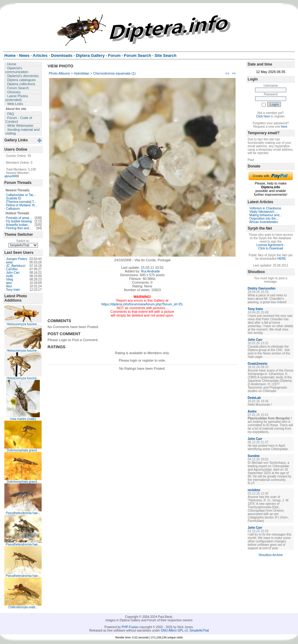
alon (9, 283)
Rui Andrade (151, 271)
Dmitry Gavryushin (261, 288)
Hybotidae (81, 73)
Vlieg (10, 279)
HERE (282, 259)
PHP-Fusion (130, 627)
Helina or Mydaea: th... (22, 205)
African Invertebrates (264, 222)
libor (9, 286)
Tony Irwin (13, 290)
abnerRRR (12, 176)
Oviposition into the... (264, 219)
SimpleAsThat (199, 630)
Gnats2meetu (257, 364)
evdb (10, 276)
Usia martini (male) (23, 419)
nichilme (254, 490)
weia (9, 262)
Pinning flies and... (19, 228)
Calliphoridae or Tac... (21, 195)
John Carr (13, 273)
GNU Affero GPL (172, 630)
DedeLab (254, 398)
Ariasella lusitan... (18, 225)
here (284, 127)
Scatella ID (14, 198)
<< (227, 73)
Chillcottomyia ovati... (23, 607)
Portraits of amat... (19, 218)
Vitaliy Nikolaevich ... (264, 212)
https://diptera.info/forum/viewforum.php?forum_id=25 (142, 304)
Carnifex (12, 269)
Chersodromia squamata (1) (115, 73)
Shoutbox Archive (271, 555)
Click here (263, 116)
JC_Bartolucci (16, 266)
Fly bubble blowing (19, 221)
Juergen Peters (17, 259)
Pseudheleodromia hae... (23, 513)
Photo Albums (59, 73)
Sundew (254, 456)
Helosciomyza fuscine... (23, 324)
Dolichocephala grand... (23, 450)
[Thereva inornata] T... (21, 202)
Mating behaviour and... (266, 215)
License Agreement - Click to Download (271, 247)
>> (234, 73)
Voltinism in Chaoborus (265, 208)
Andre (252, 411)
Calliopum (13, 209)
